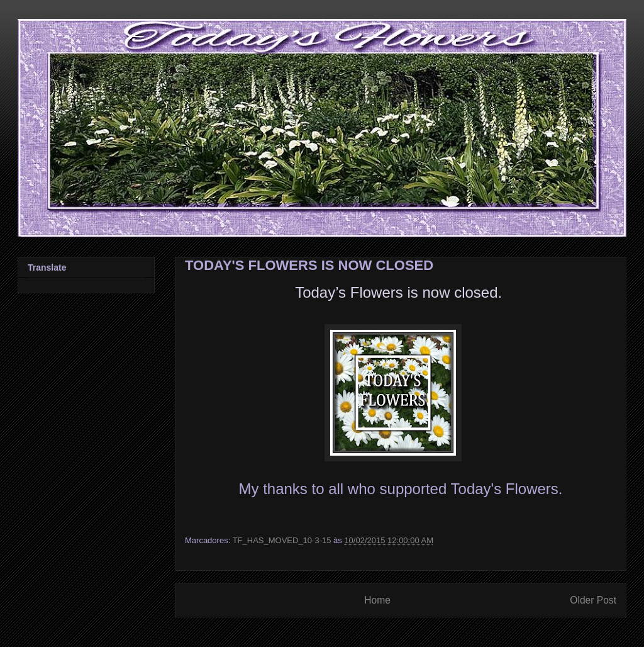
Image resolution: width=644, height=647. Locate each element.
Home (377, 600)
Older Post (593, 600)
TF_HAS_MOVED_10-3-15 (282, 540)
